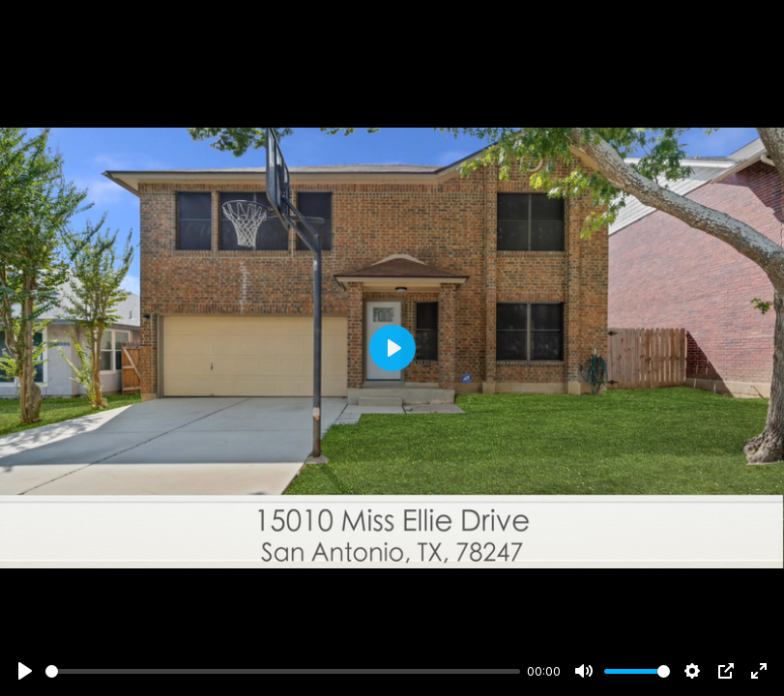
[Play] (25, 671)
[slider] (283, 671)
